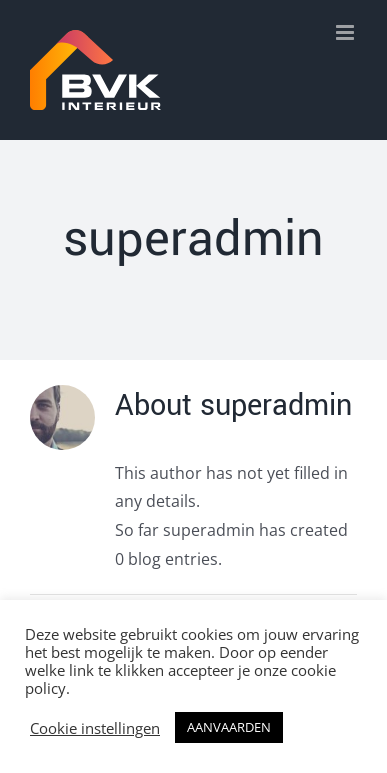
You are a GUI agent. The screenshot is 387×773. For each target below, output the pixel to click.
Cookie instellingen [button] (95, 728)
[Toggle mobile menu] (346, 32)
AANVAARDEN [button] (229, 727)
